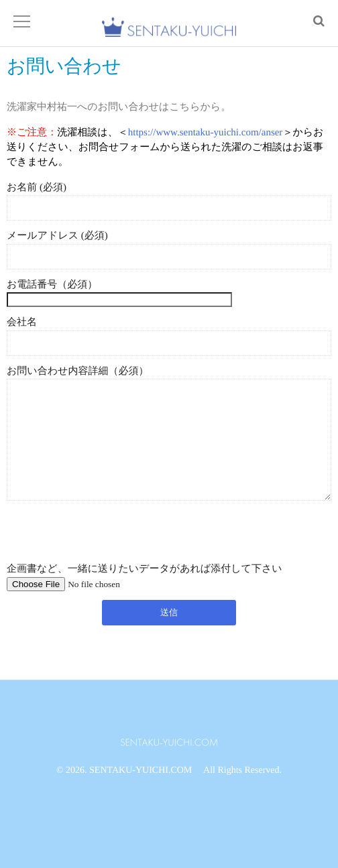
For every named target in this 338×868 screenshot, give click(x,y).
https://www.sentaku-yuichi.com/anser (206, 132)
